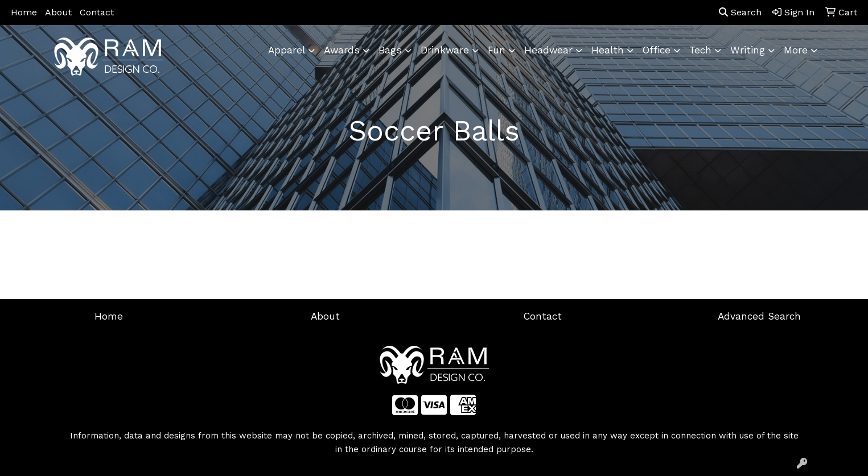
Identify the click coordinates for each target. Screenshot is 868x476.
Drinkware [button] (445, 50)
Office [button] (657, 50)
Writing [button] (748, 50)
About (58, 12)
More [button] (796, 50)
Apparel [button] (287, 50)
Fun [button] (497, 50)
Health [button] (608, 50)
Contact (97, 12)
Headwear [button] (548, 50)
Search (740, 12)
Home (24, 12)
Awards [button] (342, 50)
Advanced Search (759, 316)
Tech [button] (700, 50)
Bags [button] (390, 50)
